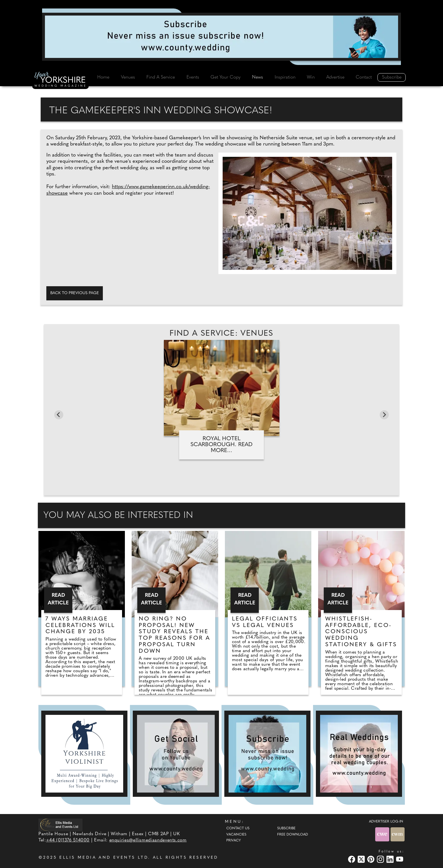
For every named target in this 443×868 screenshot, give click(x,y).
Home (103, 77)
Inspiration (285, 77)
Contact (364, 77)
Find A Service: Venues (221, 334)
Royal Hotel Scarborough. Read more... (221, 445)
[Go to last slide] (59, 415)
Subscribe (392, 77)
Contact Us (238, 828)
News (258, 77)
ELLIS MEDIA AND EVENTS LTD (104, 858)
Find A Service (161, 77)
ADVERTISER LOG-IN (386, 822)
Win (311, 77)
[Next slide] (384, 415)
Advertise (335, 77)
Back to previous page (75, 293)
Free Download (293, 835)
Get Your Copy (225, 77)
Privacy (234, 841)
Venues (128, 77)
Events (193, 77)
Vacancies (236, 835)
